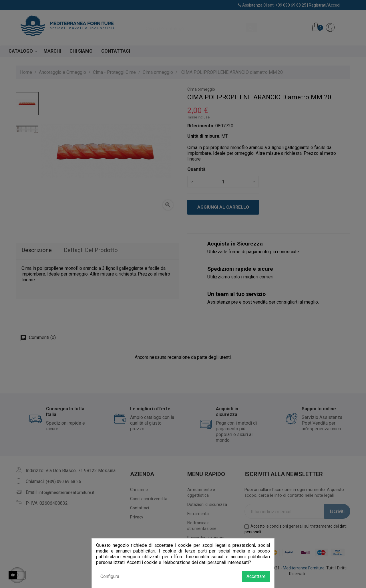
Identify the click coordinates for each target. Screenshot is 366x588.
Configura (110, 576)
